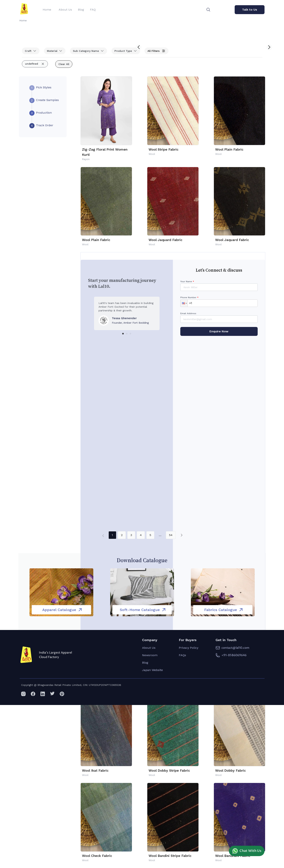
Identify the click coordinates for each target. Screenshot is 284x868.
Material (55, 51)
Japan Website (152, 670)
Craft (31, 51)
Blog (145, 663)
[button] (184, 303)
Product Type (126, 51)
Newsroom (150, 655)
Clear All (64, 64)
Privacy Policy (189, 648)
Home (23, 20)
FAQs (182, 655)
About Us (149, 648)
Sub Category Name (88, 51)
